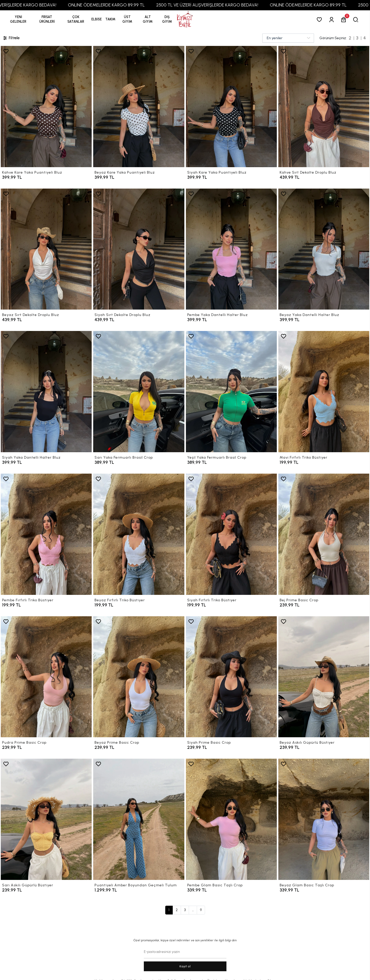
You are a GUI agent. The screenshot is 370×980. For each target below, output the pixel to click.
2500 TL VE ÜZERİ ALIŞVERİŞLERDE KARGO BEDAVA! (217, 5)
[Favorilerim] (320, 19)
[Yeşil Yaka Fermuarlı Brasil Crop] (231, 392)
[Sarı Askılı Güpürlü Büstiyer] (46, 819)
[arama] (357, 19)
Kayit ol (185, 966)
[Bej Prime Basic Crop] (324, 534)
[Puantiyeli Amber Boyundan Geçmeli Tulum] (139, 819)
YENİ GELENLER (18, 19)
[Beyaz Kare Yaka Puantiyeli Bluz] (139, 107)
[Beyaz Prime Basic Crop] (139, 677)
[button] (47, 19)
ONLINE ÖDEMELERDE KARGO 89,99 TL (116, 5)
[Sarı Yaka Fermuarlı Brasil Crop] (139, 392)
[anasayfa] (185, 19)
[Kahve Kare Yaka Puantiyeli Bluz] (46, 107)
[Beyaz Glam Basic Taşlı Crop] (324, 819)
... (193, 910)
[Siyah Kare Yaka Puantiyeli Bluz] (231, 107)
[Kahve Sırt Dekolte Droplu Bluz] (324, 107)
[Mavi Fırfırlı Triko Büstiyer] (324, 392)
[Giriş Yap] (332, 19)
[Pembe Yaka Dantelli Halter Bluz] (231, 249)
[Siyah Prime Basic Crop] (231, 677)
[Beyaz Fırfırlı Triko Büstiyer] (139, 534)
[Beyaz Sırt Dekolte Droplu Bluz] (46, 249)
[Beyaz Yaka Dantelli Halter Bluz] (324, 249)
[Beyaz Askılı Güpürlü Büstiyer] (324, 677)
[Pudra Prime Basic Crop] (46, 677)
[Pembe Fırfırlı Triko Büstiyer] (46, 534)
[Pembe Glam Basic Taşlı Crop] (231, 819)
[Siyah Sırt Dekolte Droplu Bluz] (139, 249)
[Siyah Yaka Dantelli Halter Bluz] (46, 392)
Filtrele (11, 38)
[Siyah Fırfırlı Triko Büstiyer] (231, 534)
